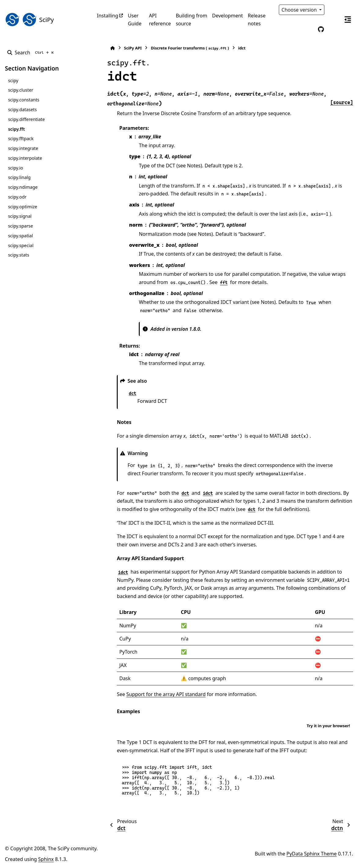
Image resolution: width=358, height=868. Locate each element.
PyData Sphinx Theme (312, 854)
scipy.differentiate (26, 119)
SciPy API (120, 48)
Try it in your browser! (328, 726)
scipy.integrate (23, 148)
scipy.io (15, 168)
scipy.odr (17, 197)
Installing (108, 16)
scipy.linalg (19, 177)
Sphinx (46, 859)
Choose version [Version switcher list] (300, 10)
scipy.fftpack (21, 139)
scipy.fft (16, 129)
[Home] (100, 48)
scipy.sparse (20, 226)
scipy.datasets (22, 109)
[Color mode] (334, 10)
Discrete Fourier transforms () (177, 48)
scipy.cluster (20, 90)
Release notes (257, 20)
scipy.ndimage (23, 187)
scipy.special (21, 245)
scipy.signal (20, 216)
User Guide (135, 20)
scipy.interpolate (25, 158)
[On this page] (348, 20)
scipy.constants (24, 100)
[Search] (32, 53)
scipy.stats (18, 255)
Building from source (192, 20)
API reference (160, 20)
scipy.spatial (20, 236)
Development (228, 16)
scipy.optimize (22, 207)
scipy (13, 80)
